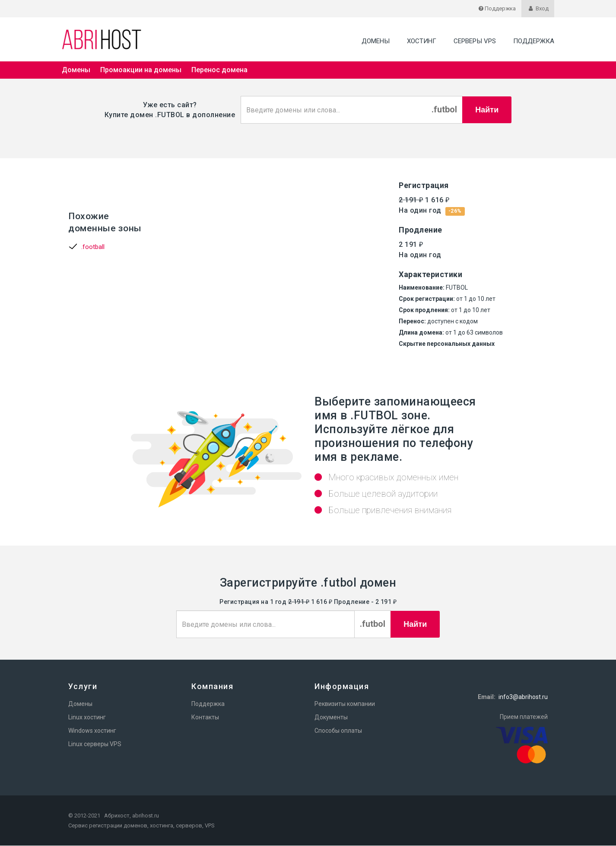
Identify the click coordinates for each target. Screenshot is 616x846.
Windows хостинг (92, 731)
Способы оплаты (338, 731)
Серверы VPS (475, 41)
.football (93, 247)
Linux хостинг (87, 718)
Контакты (205, 718)
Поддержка (534, 41)
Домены (376, 41)
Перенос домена (219, 70)
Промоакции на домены (141, 70)
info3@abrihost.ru (523, 697)
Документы (331, 718)
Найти (487, 110)
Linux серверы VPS (95, 744)
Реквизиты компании (345, 704)
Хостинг (422, 41)
